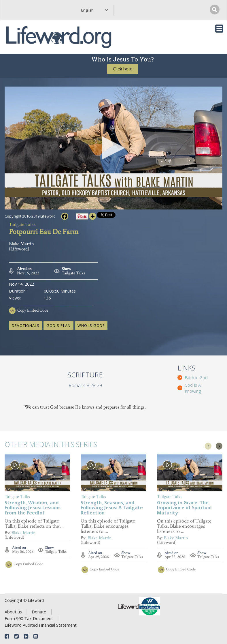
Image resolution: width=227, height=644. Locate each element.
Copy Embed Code (33, 310)
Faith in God (196, 378)
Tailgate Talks (73, 273)
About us (13, 612)
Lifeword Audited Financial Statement (41, 625)
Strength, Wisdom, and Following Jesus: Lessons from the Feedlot (33, 508)
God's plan (58, 325)
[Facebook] (65, 216)
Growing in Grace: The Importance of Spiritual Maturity (184, 508)
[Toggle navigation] (219, 29)
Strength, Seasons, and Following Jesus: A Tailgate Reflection (112, 508)
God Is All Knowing (194, 388)
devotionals (26, 325)
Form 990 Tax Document (29, 618)
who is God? (91, 325)
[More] (93, 216)
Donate (39, 612)
